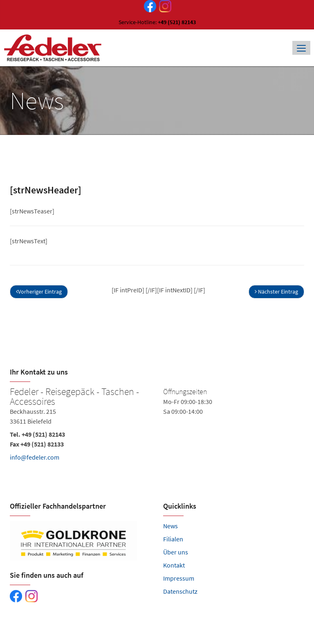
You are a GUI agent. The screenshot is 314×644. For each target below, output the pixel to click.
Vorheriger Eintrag (39, 292)
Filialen (173, 539)
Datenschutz (180, 591)
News (170, 526)
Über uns (176, 552)
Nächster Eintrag (276, 292)
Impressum (179, 578)
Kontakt (174, 565)
